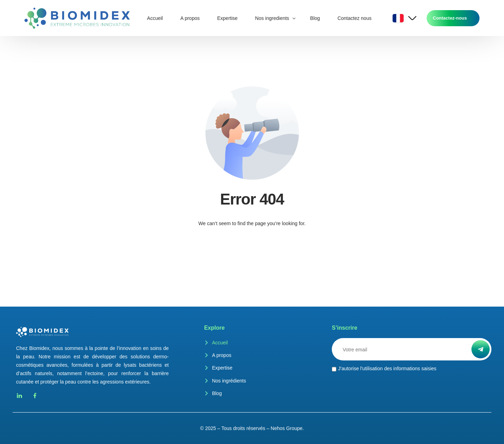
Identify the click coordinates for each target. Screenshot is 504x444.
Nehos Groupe (286, 428)
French (398, 18)
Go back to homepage (252, 251)
